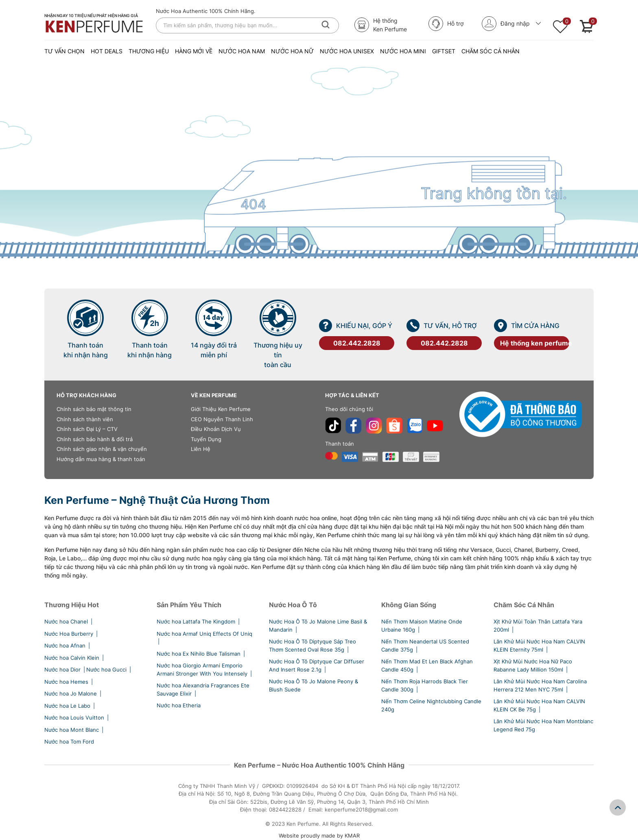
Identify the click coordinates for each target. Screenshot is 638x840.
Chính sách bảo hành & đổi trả (95, 439)
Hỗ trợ (446, 24)
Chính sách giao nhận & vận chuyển (102, 449)
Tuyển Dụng (206, 439)
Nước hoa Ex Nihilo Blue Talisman (201, 654)
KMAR (352, 836)
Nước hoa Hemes (69, 682)
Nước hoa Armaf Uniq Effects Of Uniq (204, 638)
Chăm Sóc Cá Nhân (491, 51)
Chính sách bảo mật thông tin (94, 409)
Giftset (444, 51)
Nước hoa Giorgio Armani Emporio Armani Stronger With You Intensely (205, 669)
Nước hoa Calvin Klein (75, 658)
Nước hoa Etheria (179, 705)
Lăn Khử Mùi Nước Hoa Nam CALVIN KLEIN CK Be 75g (539, 705)
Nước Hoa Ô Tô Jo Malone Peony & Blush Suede (314, 685)
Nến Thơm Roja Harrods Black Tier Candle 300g (425, 685)
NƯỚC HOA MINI (403, 51)
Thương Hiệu (149, 51)
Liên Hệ (201, 449)
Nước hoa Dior (65, 669)
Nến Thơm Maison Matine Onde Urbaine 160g (422, 626)
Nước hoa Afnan (68, 645)
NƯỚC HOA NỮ (292, 51)
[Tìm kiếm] (325, 25)
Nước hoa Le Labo (70, 706)
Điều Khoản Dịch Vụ (216, 429)
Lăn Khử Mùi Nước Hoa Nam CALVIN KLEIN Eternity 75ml (539, 645)
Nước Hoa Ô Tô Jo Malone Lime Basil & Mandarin (318, 626)
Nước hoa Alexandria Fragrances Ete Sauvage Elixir (203, 689)
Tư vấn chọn (64, 51)
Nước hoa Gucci (109, 669)
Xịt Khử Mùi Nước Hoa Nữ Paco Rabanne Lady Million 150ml (533, 665)
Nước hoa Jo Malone (73, 693)
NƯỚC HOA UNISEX (347, 51)
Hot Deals (107, 51)
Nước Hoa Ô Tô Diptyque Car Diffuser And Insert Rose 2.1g (317, 665)
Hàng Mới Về (194, 51)
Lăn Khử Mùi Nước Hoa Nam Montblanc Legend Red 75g (543, 725)
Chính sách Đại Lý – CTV (87, 429)
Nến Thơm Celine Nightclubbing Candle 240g (431, 705)
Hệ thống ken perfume (535, 343)
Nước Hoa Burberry (72, 634)
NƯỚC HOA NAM (242, 51)
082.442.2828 (357, 343)
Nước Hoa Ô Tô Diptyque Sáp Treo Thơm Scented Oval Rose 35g (312, 645)
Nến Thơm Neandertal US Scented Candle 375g (425, 645)
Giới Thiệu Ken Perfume (221, 409)
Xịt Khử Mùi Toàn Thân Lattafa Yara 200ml (538, 626)
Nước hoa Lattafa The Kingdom (199, 621)
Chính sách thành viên (85, 419)
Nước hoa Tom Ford (69, 742)
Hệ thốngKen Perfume (381, 25)
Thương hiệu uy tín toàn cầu (278, 355)
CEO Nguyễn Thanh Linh (222, 419)
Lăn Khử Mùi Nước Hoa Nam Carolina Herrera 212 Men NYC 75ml (540, 685)
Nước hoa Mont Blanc (74, 730)
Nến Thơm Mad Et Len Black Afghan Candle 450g (427, 665)
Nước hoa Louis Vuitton (77, 717)
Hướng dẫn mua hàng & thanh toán (101, 459)
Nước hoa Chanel (69, 621)
